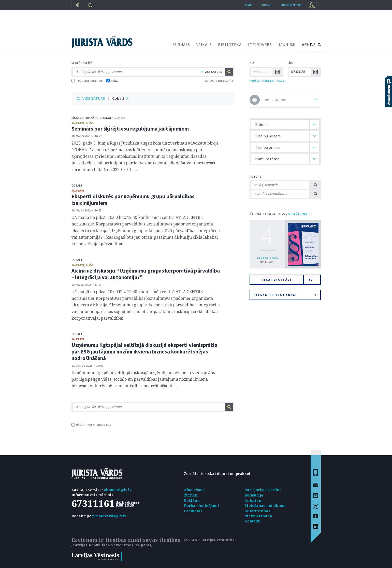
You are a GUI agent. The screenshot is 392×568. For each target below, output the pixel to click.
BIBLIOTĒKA (230, 45)
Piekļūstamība (258, 516)
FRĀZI (112, 81)
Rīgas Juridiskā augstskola (92, 118)
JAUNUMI (287, 45)
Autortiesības (257, 511)
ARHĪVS (309, 45)
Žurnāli (191, 495)
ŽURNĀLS (181, 45)
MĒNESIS (268, 81)
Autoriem (253, 500)
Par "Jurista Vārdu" (263, 490)
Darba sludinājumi (201, 506)
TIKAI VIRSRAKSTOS (87, 81)
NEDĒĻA (255, 81)
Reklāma (192, 500)
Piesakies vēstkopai (285, 295)
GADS (281, 81)
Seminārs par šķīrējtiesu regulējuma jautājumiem (130, 129)
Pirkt (249, 5)
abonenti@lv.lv (118, 490)
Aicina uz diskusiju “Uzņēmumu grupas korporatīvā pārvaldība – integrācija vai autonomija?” (146, 274)
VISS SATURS (94, 98)
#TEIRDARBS (260, 45)
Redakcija (254, 495)
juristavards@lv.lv (109, 516)
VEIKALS (204, 45)
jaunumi (78, 190)
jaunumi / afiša (83, 123)
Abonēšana (194, 490)
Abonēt (267, 5)
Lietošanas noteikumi (265, 506)
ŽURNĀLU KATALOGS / (280, 214)
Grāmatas (193, 511)
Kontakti (253, 521)
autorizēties (292, 5)
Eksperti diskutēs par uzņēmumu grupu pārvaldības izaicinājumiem (133, 200)
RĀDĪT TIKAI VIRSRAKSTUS (91, 425)
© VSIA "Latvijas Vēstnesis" (210, 540)
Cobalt (118, 98)
